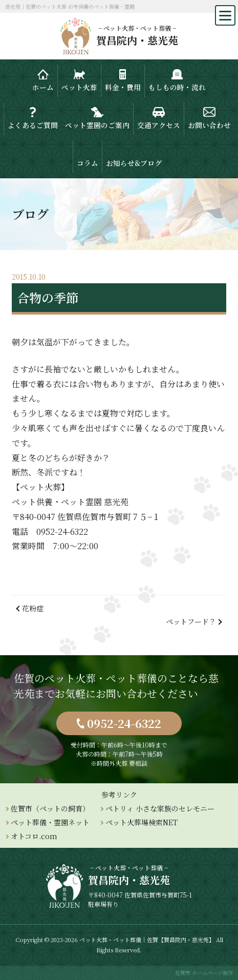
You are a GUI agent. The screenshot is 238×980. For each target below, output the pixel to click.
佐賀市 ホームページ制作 (204, 973)
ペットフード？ (191, 621)
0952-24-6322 (124, 723)
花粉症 (33, 608)
